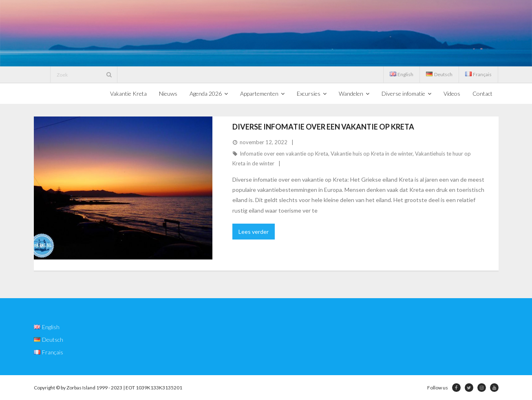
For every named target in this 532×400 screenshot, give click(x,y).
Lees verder (254, 232)
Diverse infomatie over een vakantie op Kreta (323, 127)
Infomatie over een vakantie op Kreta (284, 154)
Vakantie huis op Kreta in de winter (372, 154)
